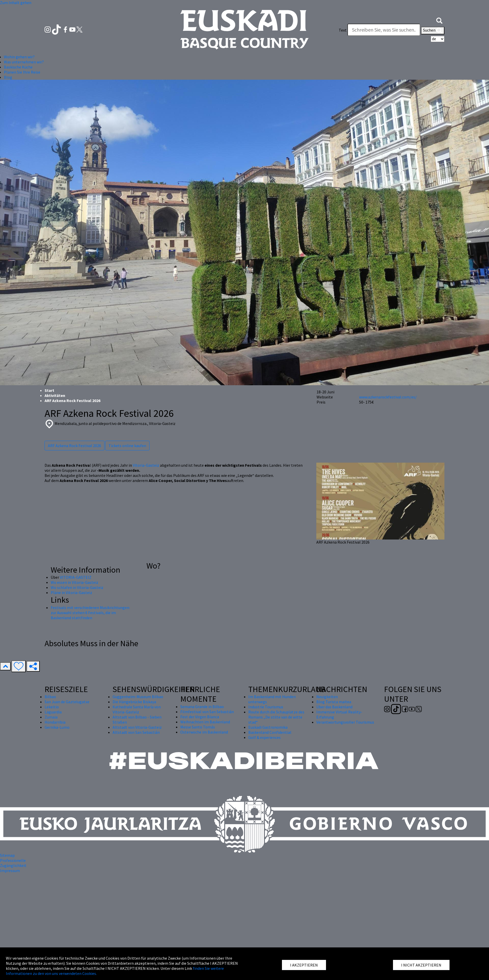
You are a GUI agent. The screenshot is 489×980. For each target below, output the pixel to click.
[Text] (384, 30)
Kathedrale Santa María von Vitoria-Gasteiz (137, 709)
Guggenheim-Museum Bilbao (138, 697)
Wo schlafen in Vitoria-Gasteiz (77, 587)
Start (49, 390)
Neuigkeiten (327, 697)
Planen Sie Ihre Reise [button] (22, 72)
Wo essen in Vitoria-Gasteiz (74, 582)
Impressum (10, 871)
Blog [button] (8, 77)
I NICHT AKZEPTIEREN (421, 965)
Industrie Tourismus (266, 707)
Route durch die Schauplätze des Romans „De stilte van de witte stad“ (276, 717)
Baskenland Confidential (270, 732)
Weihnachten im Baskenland (205, 722)
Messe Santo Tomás (198, 727)
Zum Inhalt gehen (16, 3)
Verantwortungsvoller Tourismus (345, 722)
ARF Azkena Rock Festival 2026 (74, 446)
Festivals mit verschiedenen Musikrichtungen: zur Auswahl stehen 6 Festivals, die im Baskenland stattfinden (90, 613)
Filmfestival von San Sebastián (207, 712)
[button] (439, 20)
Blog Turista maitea (334, 702)
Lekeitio (52, 707)
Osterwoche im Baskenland (204, 732)
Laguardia (53, 712)
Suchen (433, 31)
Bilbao (50, 697)
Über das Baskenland (334, 707)
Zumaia (51, 717)
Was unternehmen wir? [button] (24, 62)
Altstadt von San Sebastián (136, 732)
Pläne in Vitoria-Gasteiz (71, 592)
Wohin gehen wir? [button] (19, 57)
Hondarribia (55, 722)
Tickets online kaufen (127, 446)
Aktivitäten (55, 395)
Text (343, 30)
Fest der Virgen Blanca (200, 717)
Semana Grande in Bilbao (202, 707)
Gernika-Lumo (57, 727)
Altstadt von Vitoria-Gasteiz (137, 727)
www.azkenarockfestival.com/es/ (388, 397)
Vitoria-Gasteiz (146, 465)
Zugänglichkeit (13, 865)
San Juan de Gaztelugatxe (67, 702)
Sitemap (7, 855)
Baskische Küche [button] (18, 67)
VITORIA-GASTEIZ (76, 577)
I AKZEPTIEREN (304, 965)
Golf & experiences (264, 737)
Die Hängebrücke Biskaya (134, 702)
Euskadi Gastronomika (268, 727)
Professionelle (13, 860)
